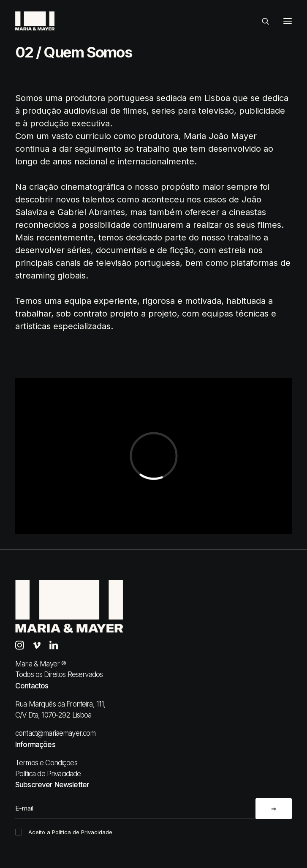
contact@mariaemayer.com (55, 733)
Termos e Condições (46, 763)
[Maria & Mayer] (35, 21)
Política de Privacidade (48, 774)
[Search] (262, 21)
